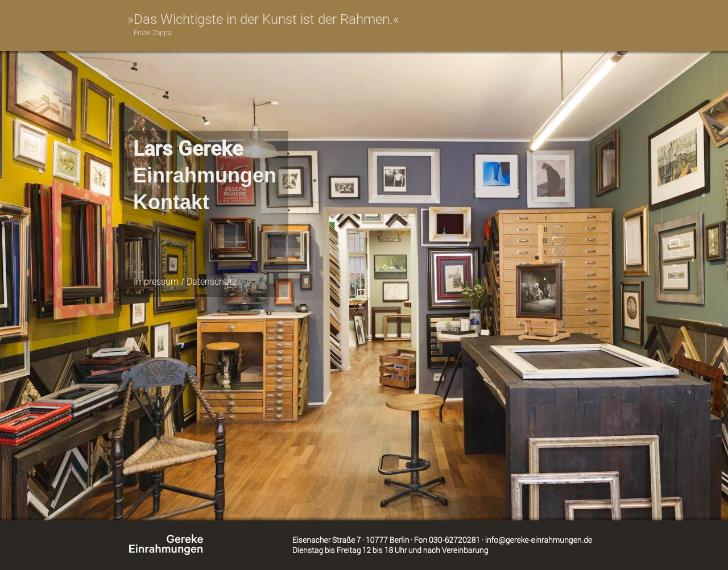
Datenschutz (212, 282)
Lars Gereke (188, 149)
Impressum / (160, 282)
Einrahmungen (205, 175)
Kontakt (171, 202)
